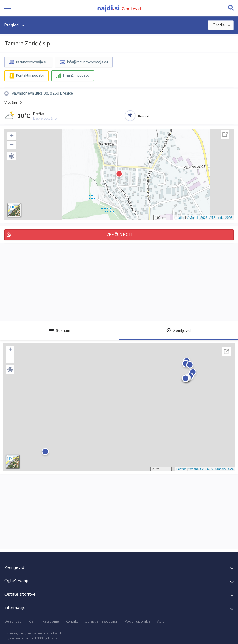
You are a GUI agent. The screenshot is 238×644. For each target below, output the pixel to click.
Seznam (60, 331)
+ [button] (12, 136)
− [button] (12, 145)
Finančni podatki (76, 75)
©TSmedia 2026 (221, 218)
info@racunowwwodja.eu (87, 62)
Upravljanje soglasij (101, 621)
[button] (12, 156)
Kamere (144, 116)
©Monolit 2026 (197, 218)
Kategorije (50, 621)
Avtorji (162, 621)
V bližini (11, 103)
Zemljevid (179, 331)
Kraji (32, 621)
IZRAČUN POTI (119, 235)
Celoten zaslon (225, 134)
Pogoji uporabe (137, 621)
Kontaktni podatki (30, 75)
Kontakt (72, 621)
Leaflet (180, 218)
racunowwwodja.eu (32, 62)
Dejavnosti (13, 621)
